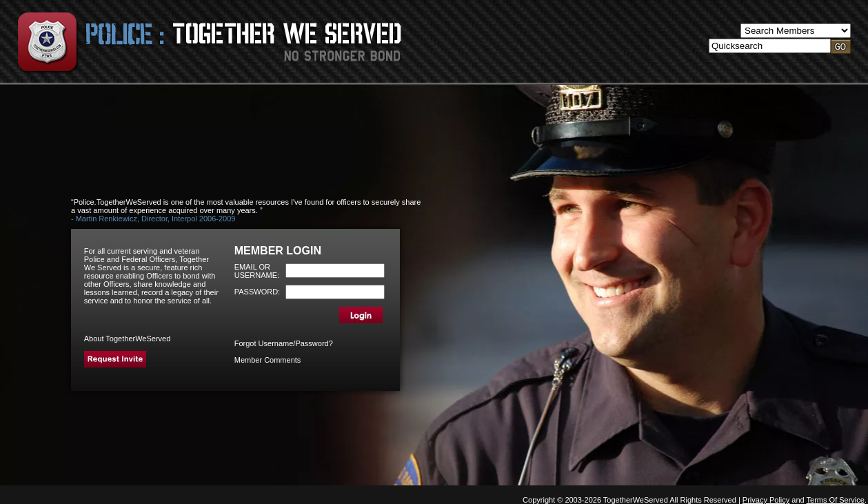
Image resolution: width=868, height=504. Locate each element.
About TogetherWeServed (128, 339)
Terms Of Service (836, 500)
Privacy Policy (766, 500)
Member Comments (268, 360)
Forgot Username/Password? (284, 343)
